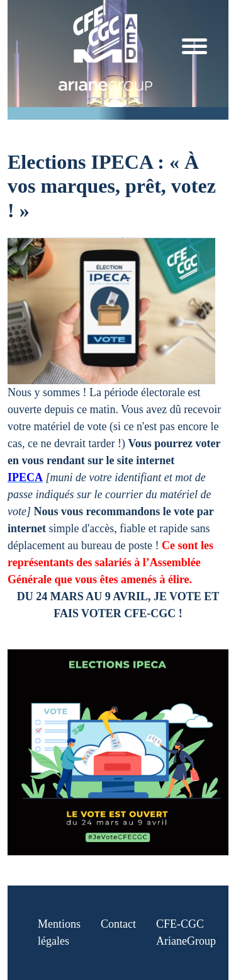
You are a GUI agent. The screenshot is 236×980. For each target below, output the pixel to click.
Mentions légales (59, 932)
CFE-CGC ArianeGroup (186, 932)
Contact (118, 924)
